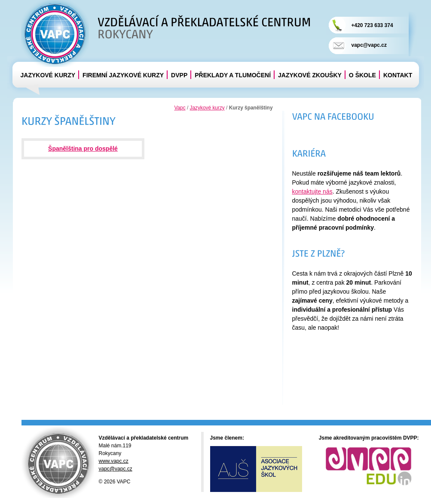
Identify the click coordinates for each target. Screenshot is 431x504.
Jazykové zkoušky (310, 75)
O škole (362, 75)
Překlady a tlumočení (233, 75)
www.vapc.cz (114, 461)
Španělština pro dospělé (83, 149)
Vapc (180, 108)
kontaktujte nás (312, 191)
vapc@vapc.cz (369, 45)
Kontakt (398, 75)
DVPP (179, 75)
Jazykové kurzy (48, 75)
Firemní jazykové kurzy (123, 75)
